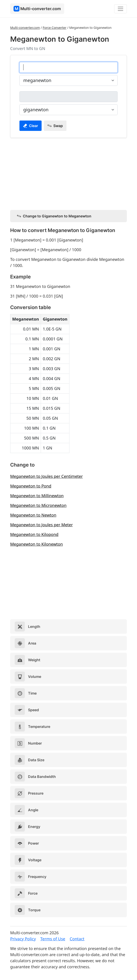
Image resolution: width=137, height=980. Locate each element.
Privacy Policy (23, 939)
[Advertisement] (68, 173)
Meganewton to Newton (33, 515)
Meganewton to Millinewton (37, 496)
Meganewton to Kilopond (34, 534)
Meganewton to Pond (31, 486)
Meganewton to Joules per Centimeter (46, 476)
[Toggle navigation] (120, 9)
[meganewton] (68, 67)
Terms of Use (53, 939)
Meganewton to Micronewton (38, 505)
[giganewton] (68, 97)
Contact (77, 939)
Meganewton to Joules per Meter (41, 525)
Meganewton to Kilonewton (37, 544)
